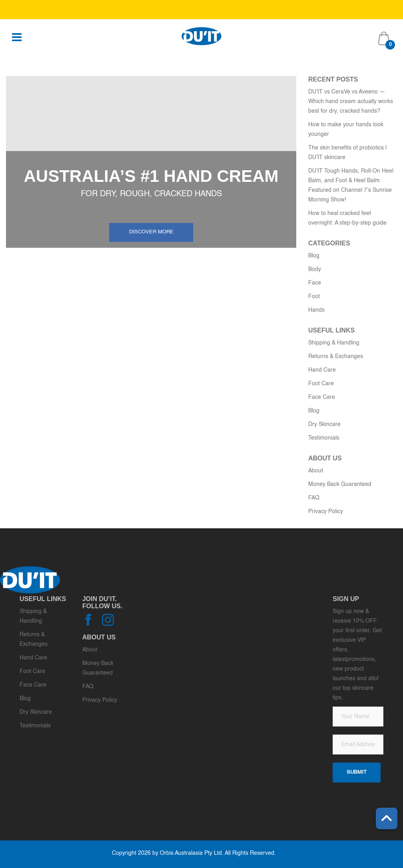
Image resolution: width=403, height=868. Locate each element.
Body (315, 269)
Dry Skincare (324, 424)
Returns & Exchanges (336, 356)
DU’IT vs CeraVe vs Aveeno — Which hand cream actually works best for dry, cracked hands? (351, 102)
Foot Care (321, 384)
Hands (316, 310)
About (316, 471)
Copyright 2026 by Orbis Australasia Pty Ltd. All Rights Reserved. (194, 853)
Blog (314, 256)
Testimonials (324, 438)
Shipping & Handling (334, 343)
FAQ (314, 498)
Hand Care (322, 370)
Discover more (151, 232)
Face (315, 283)
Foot (314, 297)
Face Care (322, 397)
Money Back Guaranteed (340, 484)
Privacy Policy (326, 512)
